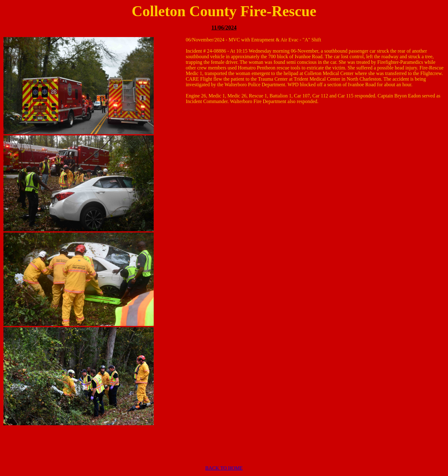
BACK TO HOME (224, 468)
